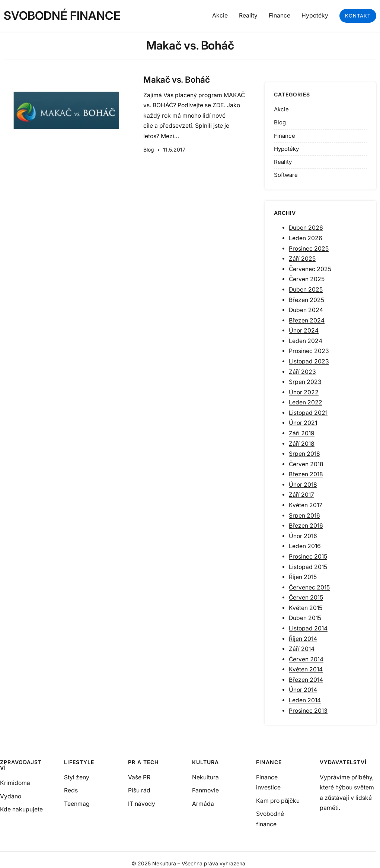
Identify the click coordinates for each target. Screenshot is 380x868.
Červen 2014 (306, 659)
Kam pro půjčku (278, 801)
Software (286, 175)
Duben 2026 (306, 228)
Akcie (281, 109)
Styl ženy (77, 777)
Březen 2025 (306, 300)
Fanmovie (205, 790)
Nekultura (205, 777)
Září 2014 (302, 649)
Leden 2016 (305, 546)
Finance (285, 136)
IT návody (142, 804)
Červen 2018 (306, 464)
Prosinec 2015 (308, 557)
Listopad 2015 (308, 567)
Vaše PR (139, 777)
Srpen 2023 (305, 382)
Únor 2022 (304, 392)
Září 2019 (302, 433)
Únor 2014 (303, 690)
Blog (149, 150)
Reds (71, 790)
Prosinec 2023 (309, 351)
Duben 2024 (306, 310)
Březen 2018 (306, 474)
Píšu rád (139, 790)
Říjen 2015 (303, 577)
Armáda (203, 804)
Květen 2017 (306, 505)
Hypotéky (286, 149)
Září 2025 (302, 259)
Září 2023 (302, 372)
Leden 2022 (306, 402)
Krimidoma (15, 783)
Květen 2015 (306, 608)
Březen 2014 (306, 680)
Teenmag (77, 804)
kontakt (358, 16)
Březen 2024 (307, 320)
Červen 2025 (307, 279)
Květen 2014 (306, 669)
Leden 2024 (306, 341)
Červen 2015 (306, 597)
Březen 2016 (306, 526)
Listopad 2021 (308, 413)
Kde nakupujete (21, 809)
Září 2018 (302, 444)
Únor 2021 (303, 423)
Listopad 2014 (308, 628)
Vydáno (11, 796)
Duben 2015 (305, 618)
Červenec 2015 (309, 587)
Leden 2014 (305, 700)
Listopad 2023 (309, 361)
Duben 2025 (306, 290)
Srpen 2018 (304, 454)
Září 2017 (301, 495)
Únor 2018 (303, 485)
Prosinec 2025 (309, 249)
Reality (283, 162)
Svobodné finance (62, 16)
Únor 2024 (304, 330)
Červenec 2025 (310, 269)
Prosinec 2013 (308, 711)
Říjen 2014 (303, 639)
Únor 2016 (303, 536)
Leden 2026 (306, 238)
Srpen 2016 (304, 516)
